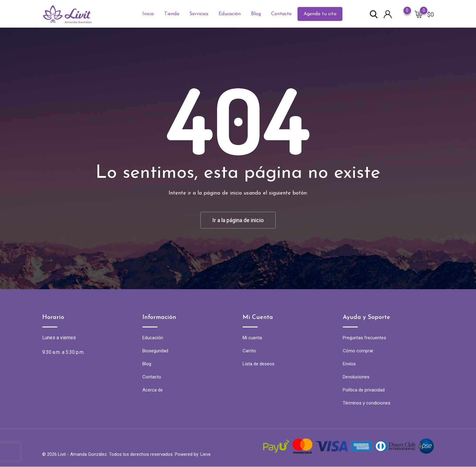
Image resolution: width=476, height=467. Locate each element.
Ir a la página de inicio (238, 220)
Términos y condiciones (367, 403)
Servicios (199, 14)
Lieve (206, 455)
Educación (230, 14)
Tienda (172, 14)
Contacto (281, 14)
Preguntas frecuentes (364, 338)
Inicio (148, 14)
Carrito (249, 351)
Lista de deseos (258, 364)
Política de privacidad (364, 390)
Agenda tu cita (320, 14)
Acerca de (153, 390)
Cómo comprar (358, 351)
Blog (256, 14)
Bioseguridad (155, 351)
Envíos (349, 364)
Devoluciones (356, 377)
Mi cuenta (252, 338)
